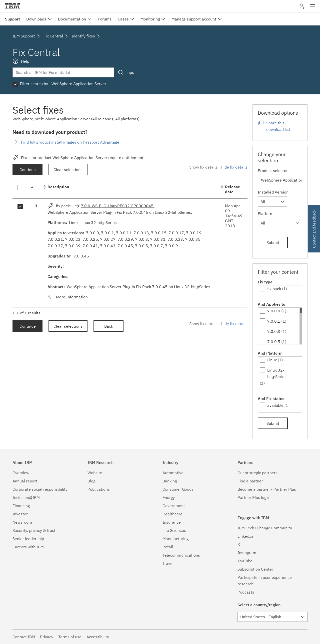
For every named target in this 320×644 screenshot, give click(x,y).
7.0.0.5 (274, 342)
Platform (266, 214)
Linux (272, 360)
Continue (28, 170)
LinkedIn (245, 536)
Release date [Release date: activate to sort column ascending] (232, 189)
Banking (170, 481)
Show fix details (203, 167)
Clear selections (68, 170)
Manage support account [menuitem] (194, 19)
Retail (168, 547)
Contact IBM (24, 637)
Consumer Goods (178, 489)
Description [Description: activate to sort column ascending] (58, 187)
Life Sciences (174, 530)
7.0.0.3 (274, 331)
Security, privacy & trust (34, 530)
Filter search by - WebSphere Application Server (63, 84)
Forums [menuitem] (105, 19)
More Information (72, 297)
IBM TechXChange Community (265, 528)
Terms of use (70, 637)
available (275, 405)
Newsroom (22, 522)
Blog (91, 481)
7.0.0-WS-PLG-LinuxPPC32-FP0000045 (118, 206)
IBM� (12, 6)
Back (109, 326)
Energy (169, 497)
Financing (21, 506)
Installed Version (273, 192)
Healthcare (172, 514)
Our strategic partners (257, 473)
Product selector (273, 171)
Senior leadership (28, 539)
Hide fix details (234, 167)
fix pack (274, 289)
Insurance (172, 522)
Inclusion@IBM (26, 497)
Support (12, 19)
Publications (99, 489)
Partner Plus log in (254, 497)
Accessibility (98, 637)
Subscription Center (255, 569)
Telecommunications (181, 555)
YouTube (245, 561)
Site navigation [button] (313, 9)
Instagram (247, 553)
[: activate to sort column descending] (36, 189)
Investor (20, 514)
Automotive (173, 473)
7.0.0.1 (274, 321)
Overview (21, 473)
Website (95, 473)
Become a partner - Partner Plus (267, 489)
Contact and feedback (314, 229)
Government (174, 506)
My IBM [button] (302, 8)
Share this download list (278, 126)
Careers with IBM (28, 547)
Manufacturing (175, 539)
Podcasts (246, 592)
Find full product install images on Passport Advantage (70, 142)
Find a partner (250, 481)
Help (25, 61)
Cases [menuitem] (123, 19)
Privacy (47, 637)
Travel (168, 563)
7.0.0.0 (274, 311)
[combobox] (272, 202)
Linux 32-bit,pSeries (277, 373)
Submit (273, 242)
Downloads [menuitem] (36, 19)
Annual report (25, 481)
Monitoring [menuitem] (150, 19)
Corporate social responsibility (40, 489)
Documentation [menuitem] (72, 19)
